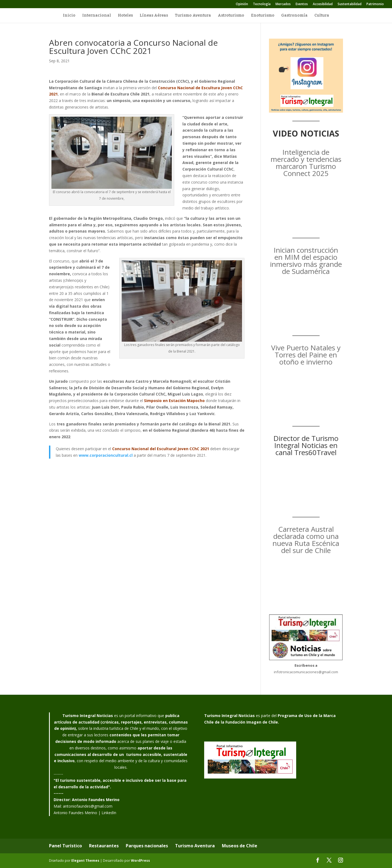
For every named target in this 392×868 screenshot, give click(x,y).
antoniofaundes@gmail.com (88, 806)
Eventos (302, 4)
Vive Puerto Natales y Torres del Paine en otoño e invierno (306, 355)
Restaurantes (104, 846)
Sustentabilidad (350, 4)
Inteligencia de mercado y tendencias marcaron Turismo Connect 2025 (306, 163)
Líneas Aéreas (154, 16)
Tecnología (262, 4)
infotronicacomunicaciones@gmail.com (306, 672)
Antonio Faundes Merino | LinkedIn (85, 813)
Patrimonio (375, 4)
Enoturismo (263, 16)
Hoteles (125, 16)
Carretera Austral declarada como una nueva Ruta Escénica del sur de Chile (306, 540)
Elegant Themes (85, 861)
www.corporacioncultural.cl (106, 455)
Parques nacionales (147, 846)
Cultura (322, 16)
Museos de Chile (240, 846)
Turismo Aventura (193, 16)
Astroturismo (231, 16)
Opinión (242, 4)
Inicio (69, 16)
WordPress (140, 861)
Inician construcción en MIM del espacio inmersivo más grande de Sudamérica (306, 261)
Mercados (283, 4)
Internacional (97, 16)
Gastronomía (294, 16)
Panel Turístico (65, 846)
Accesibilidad (323, 4)
